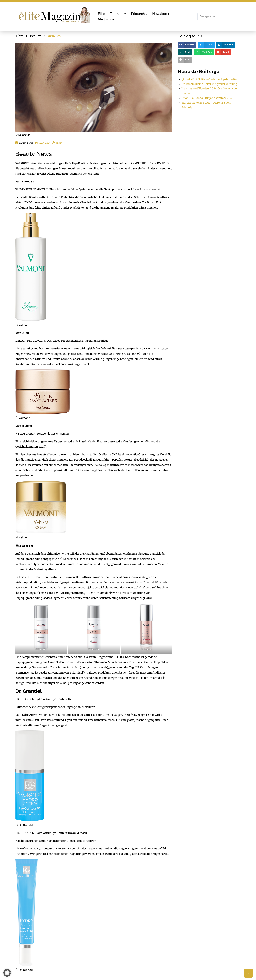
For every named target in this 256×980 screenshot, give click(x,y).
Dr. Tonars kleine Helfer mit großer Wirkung (209, 84)
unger (59, 143)
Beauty (35, 36)
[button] (118, 14)
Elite (20, 36)
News (30, 143)
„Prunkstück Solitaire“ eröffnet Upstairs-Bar (209, 79)
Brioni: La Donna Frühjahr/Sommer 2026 (207, 98)
